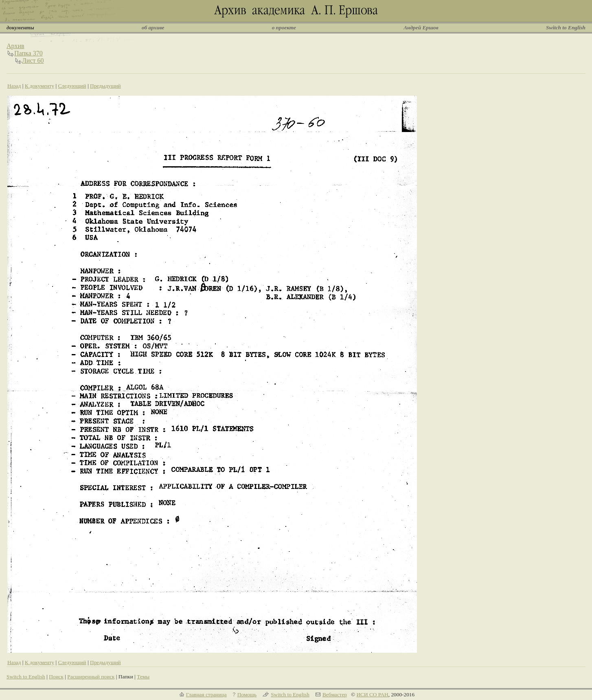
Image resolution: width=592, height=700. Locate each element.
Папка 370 (29, 53)
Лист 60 (33, 61)
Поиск (56, 677)
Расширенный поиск (91, 677)
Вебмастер (335, 694)
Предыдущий (105, 86)
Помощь (247, 694)
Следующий (72, 86)
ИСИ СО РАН (372, 694)
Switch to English (566, 28)
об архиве (153, 28)
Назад (14, 86)
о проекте (284, 28)
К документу (39, 86)
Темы (143, 677)
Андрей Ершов (421, 28)
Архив (15, 46)
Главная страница (206, 694)
